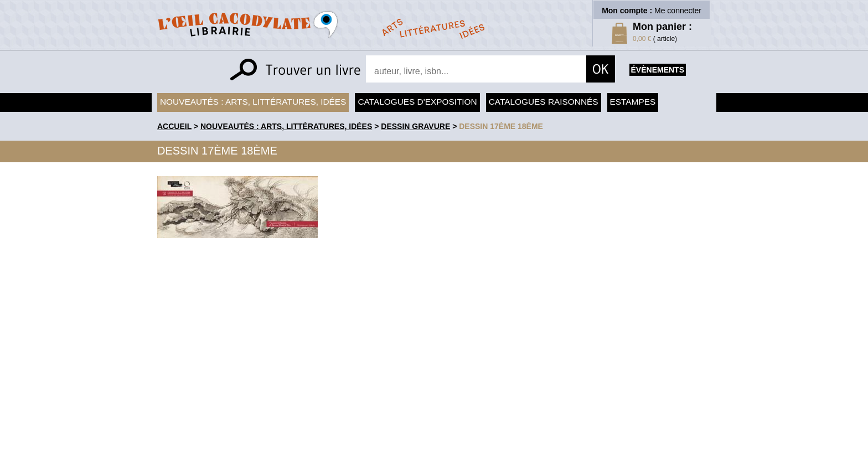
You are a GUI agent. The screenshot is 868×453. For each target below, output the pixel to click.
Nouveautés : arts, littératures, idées (253, 102)
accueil (174, 126)
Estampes (633, 102)
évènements (658, 70)
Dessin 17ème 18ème (501, 126)
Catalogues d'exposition (417, 102)
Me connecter (678, 11)
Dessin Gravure (415, 126)
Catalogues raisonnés (544, 102)
